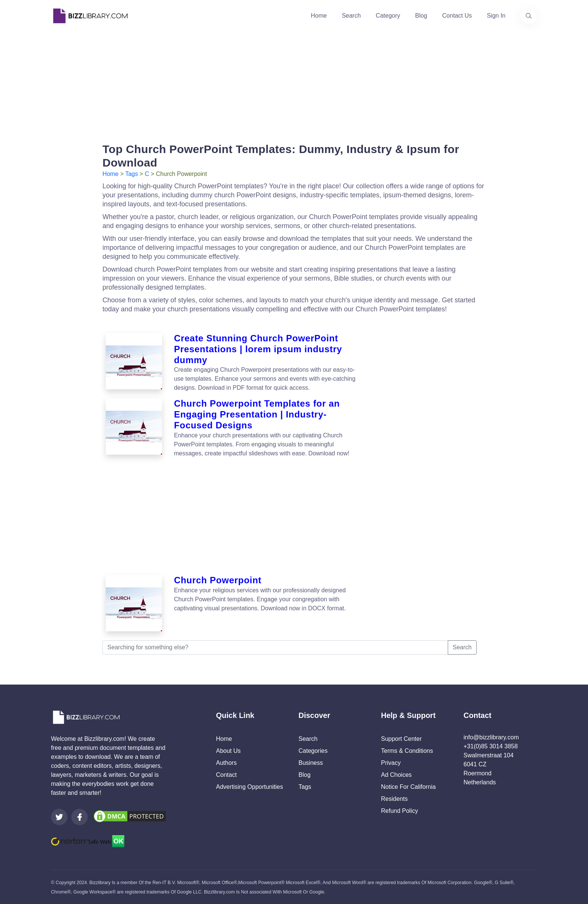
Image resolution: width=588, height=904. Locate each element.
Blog (421, 16)
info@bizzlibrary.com (491, 737)
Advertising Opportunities (250, 787)
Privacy (391, 763)
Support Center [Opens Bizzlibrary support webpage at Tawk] (401, 739)
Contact (226, 775)
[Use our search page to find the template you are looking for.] (529, 16)
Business (311, 763)
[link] (59, 817)
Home (319, 16)
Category (388, 16)
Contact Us (457, 16)
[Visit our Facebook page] (79, 817)
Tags (132, 174)
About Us (228, 751)
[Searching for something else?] (275, 647)
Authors (226, 763)
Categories (313, 751)
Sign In (496, 16)
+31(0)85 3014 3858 (491, 746)
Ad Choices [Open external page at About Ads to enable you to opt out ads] (396, 775)
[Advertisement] (294, 84)
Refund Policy (400, 811)
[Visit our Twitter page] (59, 817)
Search (351, 16)
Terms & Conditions (407, 751)
